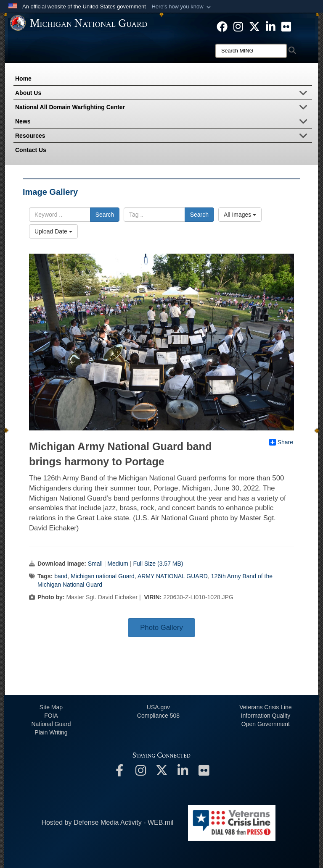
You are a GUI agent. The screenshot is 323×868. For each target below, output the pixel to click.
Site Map (51, 707)
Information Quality (266, 716)
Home (23, 79)
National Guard (51, 724)
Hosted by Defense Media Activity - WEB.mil (107, 822)
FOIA (51, 716)
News (164, 122)
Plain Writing (51, 732)
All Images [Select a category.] (240, 215)
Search (105, 215)
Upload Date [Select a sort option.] (53, 231)
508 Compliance (158, 716)
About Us (164, 94)
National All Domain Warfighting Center (164, 108)
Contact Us (31, 150)
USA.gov (158, 707)
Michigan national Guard (103, 576)
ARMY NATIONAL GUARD (173, 576)
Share (281, 442)
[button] (182, 7)
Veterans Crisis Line (266, 707)
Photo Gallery (161, 628)
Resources (164, 136)
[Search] (251, 51)
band (61, 576)
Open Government (266, 724)
